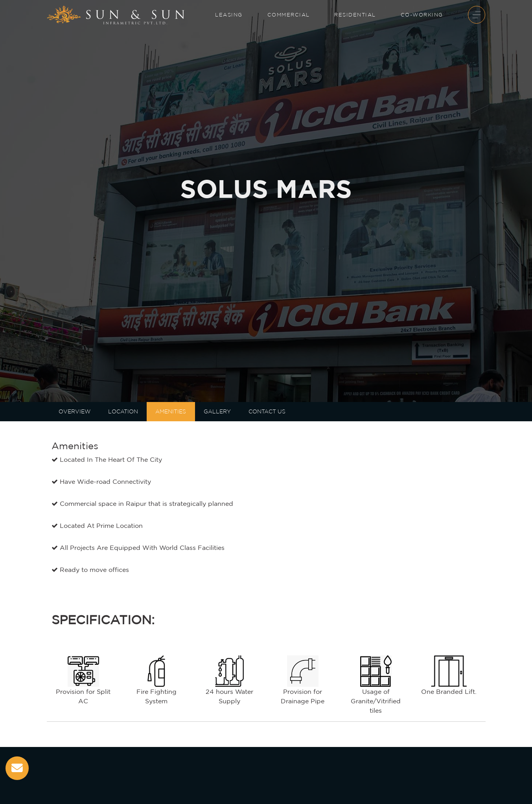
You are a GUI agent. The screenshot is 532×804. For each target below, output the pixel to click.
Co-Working (422, 15)
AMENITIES (171, 411)
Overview (75, 411)
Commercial (289, 15)
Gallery (217, 411)
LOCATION (123, 411)
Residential (355, 15)
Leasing (229, 15)
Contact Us (267, 411)
